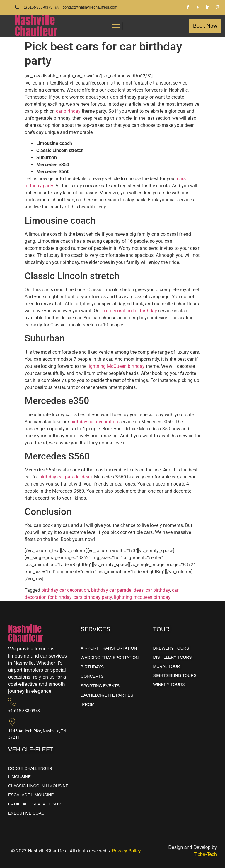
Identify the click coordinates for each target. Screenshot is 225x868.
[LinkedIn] (208, 7)
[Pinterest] (198, 7)
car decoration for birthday (130, 311)
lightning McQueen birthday (116, 366)
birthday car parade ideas (65, 477)
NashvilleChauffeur (36, 26)
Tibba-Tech (205, 854)
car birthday (68, 111)
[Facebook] (188, 7)
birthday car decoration (94, 422)
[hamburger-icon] (116, 26)
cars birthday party (93, 597)
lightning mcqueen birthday (142, 597)
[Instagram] (218, 7)
